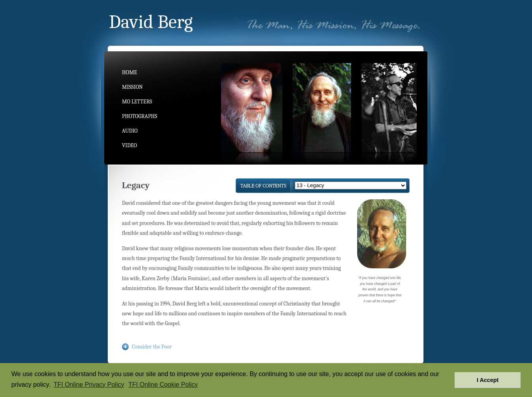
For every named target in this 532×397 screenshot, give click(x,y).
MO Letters (137, 102)
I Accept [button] (488, 380)
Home (129, 72)
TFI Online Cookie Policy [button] (163, 385)
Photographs (140, 116)
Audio (130, 131)
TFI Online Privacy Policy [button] (89, 385)
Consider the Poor (152, 347)
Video (129, 145)
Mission (132, 87)
